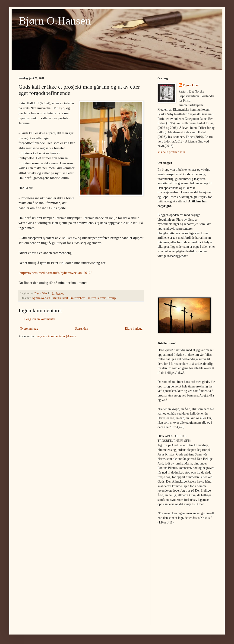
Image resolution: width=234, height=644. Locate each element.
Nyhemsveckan (41, 298)
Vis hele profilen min (171, 152)
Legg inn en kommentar (40, 319)
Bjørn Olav (191, 85)
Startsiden (82, 329)
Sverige (112, 298)
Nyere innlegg (29, 329)
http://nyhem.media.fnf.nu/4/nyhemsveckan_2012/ (56, 273)
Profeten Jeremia (96, 298)
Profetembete (77, 298)
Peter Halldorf (60, 298)
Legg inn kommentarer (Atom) (55, 336)
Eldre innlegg (134, 329)
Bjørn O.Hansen (55, 21)
